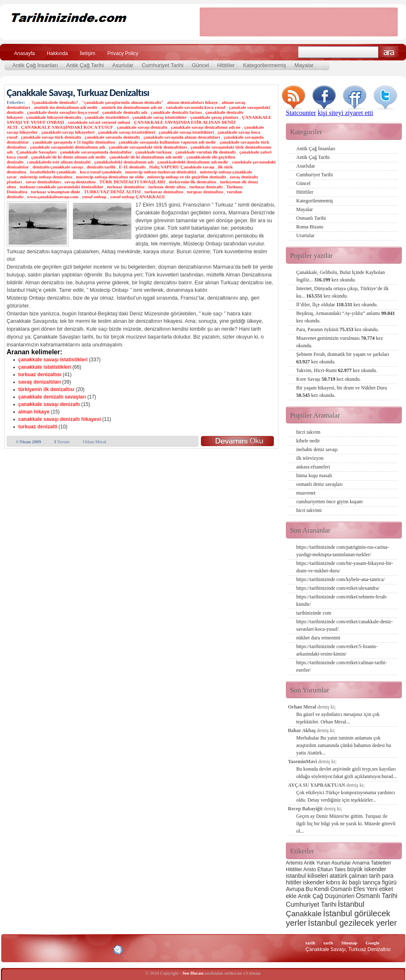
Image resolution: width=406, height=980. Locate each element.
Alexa (27, 950)
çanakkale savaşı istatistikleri (127, 132)
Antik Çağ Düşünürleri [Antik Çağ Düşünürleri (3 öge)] (326, 896)
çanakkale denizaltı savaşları (52, 397)
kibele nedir (308, 441)
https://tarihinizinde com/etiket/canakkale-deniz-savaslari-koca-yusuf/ (344, 625)
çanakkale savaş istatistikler (159, 117)
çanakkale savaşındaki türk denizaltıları (148, 147)
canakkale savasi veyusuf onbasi (99, 122)
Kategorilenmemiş (265, 65)
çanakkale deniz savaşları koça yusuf (63, 112)
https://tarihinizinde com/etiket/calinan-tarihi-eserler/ (342, 666)
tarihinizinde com (314, 613)
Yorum (62, 442)
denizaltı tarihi (101, 167)
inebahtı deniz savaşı (317, 449)
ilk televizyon (310, 458)
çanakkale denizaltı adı (125, 112)
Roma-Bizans (310, 227)
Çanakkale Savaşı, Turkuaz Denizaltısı (78, 92)
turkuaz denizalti (38, 427)
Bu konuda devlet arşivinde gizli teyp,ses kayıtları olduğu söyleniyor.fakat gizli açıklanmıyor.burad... (347, 773)
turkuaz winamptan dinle (55, 192)
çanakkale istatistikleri (107, 117)
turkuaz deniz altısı (167, 187)
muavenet (306, 493)
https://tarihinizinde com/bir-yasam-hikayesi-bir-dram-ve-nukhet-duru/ (345, 567)
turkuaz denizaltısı (40, 375)
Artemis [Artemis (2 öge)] (294, 863)
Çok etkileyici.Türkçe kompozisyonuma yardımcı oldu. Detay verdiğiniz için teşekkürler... (346, 796)
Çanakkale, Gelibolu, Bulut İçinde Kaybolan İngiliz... (341, 276)
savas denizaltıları (43, 182)
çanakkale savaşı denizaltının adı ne (205, 127)
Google (373, 943)
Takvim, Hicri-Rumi (337, 370)
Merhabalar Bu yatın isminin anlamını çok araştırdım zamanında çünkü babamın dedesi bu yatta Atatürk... (344, 745)
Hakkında (57, 53)
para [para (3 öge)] (388, 876)
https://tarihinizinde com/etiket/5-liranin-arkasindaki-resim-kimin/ (337, 650)
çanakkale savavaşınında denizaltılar (96, 152)
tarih (311, 943)
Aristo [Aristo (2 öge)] (310, 870)
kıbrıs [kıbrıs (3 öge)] (333, 882)
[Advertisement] (299, 22)
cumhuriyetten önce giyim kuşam (329, 502)
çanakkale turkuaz (154, 152)
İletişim (88, 53)
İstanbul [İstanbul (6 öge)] (351, 904)
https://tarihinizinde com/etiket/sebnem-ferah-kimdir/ (342, 600)
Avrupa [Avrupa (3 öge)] (295, 889)
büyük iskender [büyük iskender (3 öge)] (367, 869)
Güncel (200, 65)
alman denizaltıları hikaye (192, 102)
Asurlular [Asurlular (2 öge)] (341, 863)
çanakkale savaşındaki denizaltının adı (67, 147)
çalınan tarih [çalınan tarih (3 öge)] (365, 876)
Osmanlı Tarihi (311, 218)
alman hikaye (34, 412)
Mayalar (304, 65)
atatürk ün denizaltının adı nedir (66, 107)
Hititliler (226, 65)
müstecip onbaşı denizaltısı (46, 177)
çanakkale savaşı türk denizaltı (51, 137)
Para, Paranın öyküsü (337, 329)
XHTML (50, 949)
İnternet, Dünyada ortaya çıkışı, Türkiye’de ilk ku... (342, 292)
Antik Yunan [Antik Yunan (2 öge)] (317, 863)
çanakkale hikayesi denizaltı (53, 117)
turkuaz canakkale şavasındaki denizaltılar (61, 187)
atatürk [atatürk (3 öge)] (339, 876)
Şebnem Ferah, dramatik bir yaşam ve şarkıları (343, 358)
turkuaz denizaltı (206, 187)
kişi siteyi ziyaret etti (346, 113)
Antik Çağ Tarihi (85, 65)
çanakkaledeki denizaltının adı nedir (193, 162)
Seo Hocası (193, 973)
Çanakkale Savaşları (36, 152)
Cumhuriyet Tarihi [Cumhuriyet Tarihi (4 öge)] (311, 904)
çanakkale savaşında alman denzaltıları (182, 137)
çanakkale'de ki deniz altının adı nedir (68, 157)
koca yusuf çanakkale (101, 172)
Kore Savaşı (329, 379)
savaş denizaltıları (40, 382)
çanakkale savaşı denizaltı (142, 127)
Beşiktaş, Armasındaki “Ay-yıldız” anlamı (346, 317)
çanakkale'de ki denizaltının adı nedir (146, 157)
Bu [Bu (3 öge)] (309, 889)
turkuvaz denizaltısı (164, 192)
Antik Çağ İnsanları (35, 65)
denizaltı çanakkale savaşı (58, 167)
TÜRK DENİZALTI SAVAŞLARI (132, 182)
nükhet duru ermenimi (318, 638)
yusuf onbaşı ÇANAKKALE (138, 197)
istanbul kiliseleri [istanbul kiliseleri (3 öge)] (307, 876)
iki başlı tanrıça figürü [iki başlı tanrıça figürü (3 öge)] (369, 882)
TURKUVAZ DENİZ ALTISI (112, 192)
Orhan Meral (95, 442)
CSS (79, 949)
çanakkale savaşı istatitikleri (186, 132)
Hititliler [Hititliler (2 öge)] (294, 870)
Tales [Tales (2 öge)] (340, 870)
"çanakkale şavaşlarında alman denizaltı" (122, 102)
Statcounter (301, 113)
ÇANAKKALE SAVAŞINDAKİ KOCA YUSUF (67, 127)
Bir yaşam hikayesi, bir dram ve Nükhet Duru (342, 392)
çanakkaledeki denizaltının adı (124, 162)
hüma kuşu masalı (314, 476)
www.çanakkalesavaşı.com (53, 197)
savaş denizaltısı (80, 182)
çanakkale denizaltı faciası (176, 112)
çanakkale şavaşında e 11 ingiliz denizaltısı (74, 142)
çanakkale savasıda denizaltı (112, 137)
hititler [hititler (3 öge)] (294, 882)
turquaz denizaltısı (205, 192)
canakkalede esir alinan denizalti (59, 162)
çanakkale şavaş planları (215, 117)
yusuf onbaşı (94, 197)
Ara (389, 52)
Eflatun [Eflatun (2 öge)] (325, 870)
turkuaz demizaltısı (126, 187)
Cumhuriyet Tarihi (163, 65)
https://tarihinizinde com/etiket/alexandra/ (338, 588)
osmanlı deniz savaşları (319, 484)
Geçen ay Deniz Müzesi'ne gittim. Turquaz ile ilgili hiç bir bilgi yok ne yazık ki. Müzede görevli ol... (346, 824)
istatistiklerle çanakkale (53, 172)
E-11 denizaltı (132, 167)
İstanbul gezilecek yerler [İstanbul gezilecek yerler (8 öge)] (352, 923)
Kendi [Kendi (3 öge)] (321, 889)
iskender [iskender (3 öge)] (314, 882)
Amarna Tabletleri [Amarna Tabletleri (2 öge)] (371, 863)
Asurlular (123, 65)
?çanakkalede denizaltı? (55, 102)
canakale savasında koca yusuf (195, 107)
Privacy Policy (123, 53)
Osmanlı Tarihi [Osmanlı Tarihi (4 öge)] (377, 896)
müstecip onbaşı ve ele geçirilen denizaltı (186, 177)
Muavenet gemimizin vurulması (340, 342)
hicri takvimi (309, 510)
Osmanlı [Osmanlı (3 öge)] (341, 889)
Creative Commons (15, 949)
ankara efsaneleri (313, 467)
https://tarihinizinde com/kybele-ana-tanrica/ (341, 579)
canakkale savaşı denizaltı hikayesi (59, 419)
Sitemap (349, 943)
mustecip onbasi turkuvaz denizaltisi (161, 172)
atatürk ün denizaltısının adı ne (132, 107)
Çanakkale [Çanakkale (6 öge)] (304, 914)
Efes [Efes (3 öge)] (359, 889)
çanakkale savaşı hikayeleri (68, 132)
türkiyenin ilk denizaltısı (192, 182)
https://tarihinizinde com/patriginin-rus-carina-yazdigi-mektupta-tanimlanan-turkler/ (343, 551)
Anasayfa (24, 53)
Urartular (305, 235)
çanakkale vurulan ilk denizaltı (205, 152)
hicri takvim (308, 432)
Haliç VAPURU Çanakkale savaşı (182, 167)
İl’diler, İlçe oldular (337, 305)
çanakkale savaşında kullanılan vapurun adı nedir (167, 142)
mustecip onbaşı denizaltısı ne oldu (110, 177)
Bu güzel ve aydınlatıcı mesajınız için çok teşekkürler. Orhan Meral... (338, 718)
